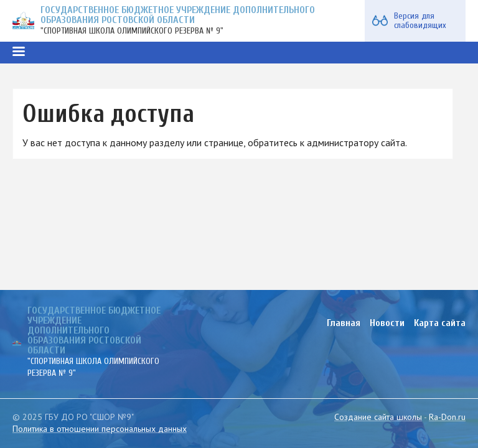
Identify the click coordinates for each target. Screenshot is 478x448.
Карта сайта (440, 323)
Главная (344, 323)
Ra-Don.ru (447, 417)
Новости (387, 323)
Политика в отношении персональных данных (100, 429)
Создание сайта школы (378, 417)
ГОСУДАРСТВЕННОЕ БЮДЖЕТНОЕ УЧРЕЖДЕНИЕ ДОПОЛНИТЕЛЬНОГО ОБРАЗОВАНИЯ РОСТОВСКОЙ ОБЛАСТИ (178, 15)
